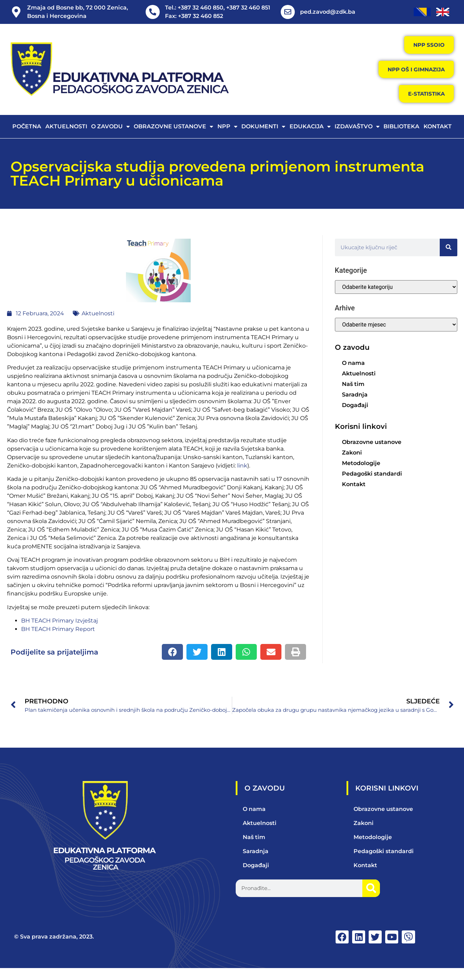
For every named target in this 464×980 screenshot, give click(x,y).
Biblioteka (401, 137)
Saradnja (355, 405)
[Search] (449, 258)
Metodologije (361, 474)
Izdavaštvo (357, 137)
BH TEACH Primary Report (58, 640)
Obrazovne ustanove (173, 137)
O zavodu (110, 137)
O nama (353, 374)
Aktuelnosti (66, 137)
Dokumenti (263, 137)
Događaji (355, 416)
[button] (172, 663)
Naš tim (353, 395)
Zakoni (352, 463)
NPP (227, 137)
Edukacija (310, 137)
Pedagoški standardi (372, 485)
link (242, 476)
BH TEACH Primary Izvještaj (59, 631)
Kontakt (438, 137)
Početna (27, 137)
